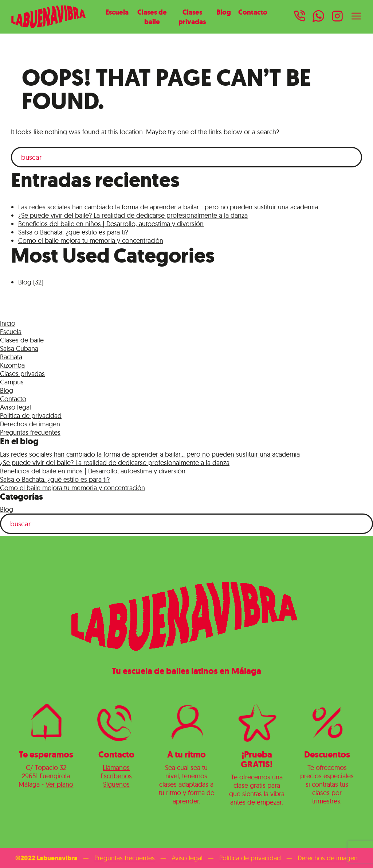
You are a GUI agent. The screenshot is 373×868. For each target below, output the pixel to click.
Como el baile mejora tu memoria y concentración (91, 241)
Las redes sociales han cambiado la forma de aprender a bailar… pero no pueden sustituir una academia (168, 207)
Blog (224, 12)
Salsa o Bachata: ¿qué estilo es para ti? (73, 232)
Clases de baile (152, 17)
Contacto (253, 12)
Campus (12, 382)
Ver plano (59, 784)
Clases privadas (192, 17)
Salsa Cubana (19, 348)
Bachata (11, 357)
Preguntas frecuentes (30, 432)
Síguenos (116, 784)
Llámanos (116, 768)
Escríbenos (116, 776)
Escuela (117, 12)
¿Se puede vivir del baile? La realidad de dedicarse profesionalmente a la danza (133, 215)
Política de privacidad (31, 416)
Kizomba (12, 365)
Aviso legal (15, 407)
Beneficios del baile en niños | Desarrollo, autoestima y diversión (111, 224)
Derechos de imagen (30, 424)
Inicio (8, 323)
